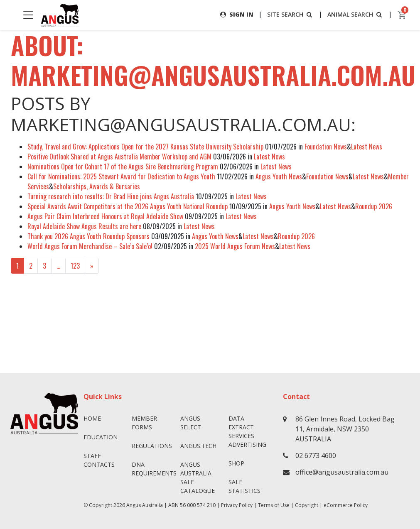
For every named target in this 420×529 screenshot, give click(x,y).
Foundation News (326, 147)
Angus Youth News (279, 176)
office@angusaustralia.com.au (342, 472)
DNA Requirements (153, 469)
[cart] (402, 15)
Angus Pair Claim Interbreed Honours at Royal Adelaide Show (105, 216)
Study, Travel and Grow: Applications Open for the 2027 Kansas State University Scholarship (145, 147)
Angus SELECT (191, 423)
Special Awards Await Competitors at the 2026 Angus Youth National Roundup (128, 206)
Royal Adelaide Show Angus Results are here (84, 226)
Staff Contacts (99, 460)
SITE (290, 14)
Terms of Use (274, 505)
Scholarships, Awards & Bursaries (97, 186)
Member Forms (144, 423)
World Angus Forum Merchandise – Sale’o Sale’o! (90, 246)
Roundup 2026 (374, 206)
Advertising (247, 445)
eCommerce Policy (346, 505)
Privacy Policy (237, 505)
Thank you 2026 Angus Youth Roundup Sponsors (88, 236)
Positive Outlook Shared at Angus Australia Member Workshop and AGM (119, 157)
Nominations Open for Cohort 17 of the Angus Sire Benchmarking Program (123, 167)
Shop (236, 463)
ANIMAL (355, 14)
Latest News (367, 147)
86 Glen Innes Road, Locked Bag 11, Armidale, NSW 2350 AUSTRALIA (345, 429)
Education (101, 437)
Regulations (152, 446)
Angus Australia (145, 505)
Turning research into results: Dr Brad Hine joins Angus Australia (111, 196)
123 (75, 266)
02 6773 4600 (316, 456)
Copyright (307, 505)
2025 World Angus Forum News (235, 246)
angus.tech (198, 446)
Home (92, 418)
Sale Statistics (244, 486)
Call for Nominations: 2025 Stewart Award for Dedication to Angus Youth (121, 176)
